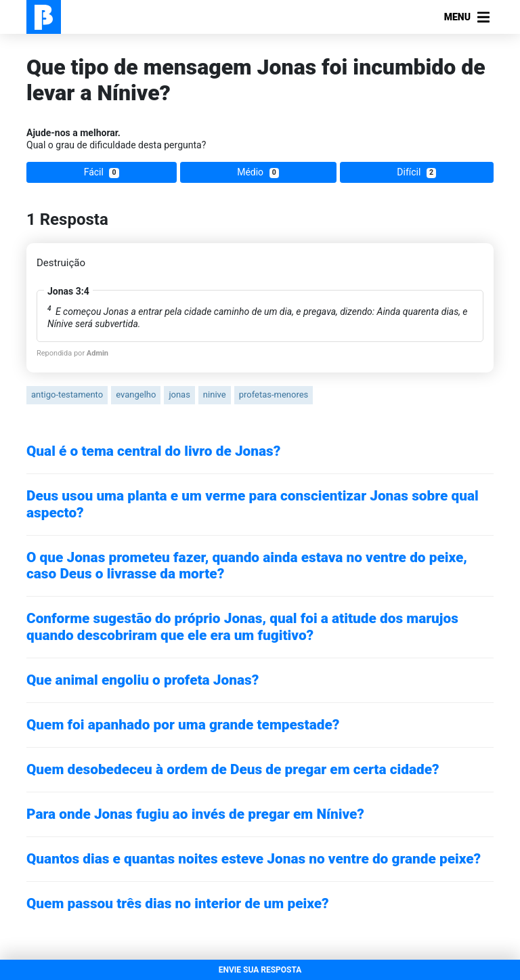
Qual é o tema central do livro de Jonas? (153, 451)
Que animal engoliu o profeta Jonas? (143, 680)
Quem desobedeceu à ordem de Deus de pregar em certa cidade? (233, 769)
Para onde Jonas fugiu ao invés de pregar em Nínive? (195, 814)
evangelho (136, 395)
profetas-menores (274, 395)
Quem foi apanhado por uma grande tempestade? (183, 725)
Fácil (102, 172)
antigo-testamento (67, 395)
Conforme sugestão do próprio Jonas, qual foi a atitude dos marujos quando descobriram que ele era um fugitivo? (242, 627)
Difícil (416, 172)
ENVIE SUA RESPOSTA (260, 970)
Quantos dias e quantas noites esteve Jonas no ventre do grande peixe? (254, 859)
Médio (258, 172)
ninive (215, 395)
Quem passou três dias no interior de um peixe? (178, 903)
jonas (179, 395)
